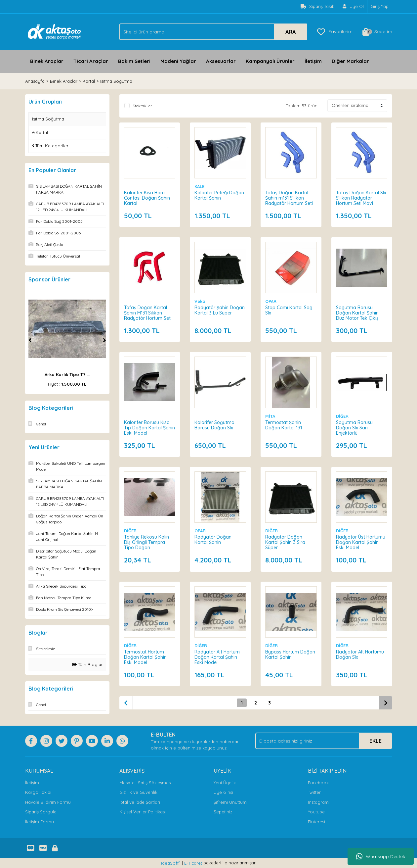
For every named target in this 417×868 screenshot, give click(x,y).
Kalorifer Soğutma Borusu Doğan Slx (215, 425)
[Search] (213, 32)
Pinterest (317, 822)
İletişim (313, 61)
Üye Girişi (223, 792)
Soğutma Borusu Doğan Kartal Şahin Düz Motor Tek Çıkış (358, 313)
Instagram (318, 802)
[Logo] (54, 31)
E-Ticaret (193, 863)
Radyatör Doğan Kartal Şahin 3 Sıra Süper (286, 542)
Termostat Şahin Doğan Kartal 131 (284, 425)
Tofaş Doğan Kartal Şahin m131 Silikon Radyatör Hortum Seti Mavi (289, 200)
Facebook (318, 783)
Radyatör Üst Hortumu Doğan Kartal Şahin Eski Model (361, 542)
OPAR (271, 301)
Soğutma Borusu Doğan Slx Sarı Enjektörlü (355, 427)
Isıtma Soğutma (116, 81)
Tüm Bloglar (88, 664)
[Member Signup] (353, 7)
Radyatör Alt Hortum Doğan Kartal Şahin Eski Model (217, 657)
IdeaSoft (171, 863)
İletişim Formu (40, 822)
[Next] (104, 340)
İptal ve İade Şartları (140, 802)
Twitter (314, 792)
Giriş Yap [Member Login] (380, 6)
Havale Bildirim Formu (48, 802)
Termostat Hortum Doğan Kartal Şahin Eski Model (146, 657)
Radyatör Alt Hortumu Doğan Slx (360, 654)
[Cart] (377, 32)
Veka (200, 301)
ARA (291, 32)
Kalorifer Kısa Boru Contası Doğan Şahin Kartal (147, 198)
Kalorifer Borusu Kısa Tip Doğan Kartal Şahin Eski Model (147, 427)
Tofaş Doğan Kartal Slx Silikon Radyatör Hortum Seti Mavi (361, 198)
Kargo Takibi (38, 792)
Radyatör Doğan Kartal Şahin (213, 540)
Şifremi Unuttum (230, 802)
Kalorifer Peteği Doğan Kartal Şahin (220, 195)
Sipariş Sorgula (41, 812)
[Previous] (30, 340)
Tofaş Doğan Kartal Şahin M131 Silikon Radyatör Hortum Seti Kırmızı (148, 315)
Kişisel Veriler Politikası (143, 812)
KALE (200, 186)
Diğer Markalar (350, 61)
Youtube (316, 812)
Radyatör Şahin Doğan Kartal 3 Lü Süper (220, 310)
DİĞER (343, 416)
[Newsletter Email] (324, 741)
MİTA (271, 416)
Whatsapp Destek (381, 856)
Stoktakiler (142, 106)
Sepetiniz (223, 812)
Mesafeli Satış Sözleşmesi (146, 783)
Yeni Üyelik (225, 783)
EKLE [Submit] (375, 741)
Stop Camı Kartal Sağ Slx (289, 310)
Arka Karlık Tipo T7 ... (67, 374)
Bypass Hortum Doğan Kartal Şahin (291, 654)
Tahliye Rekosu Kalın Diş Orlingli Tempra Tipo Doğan (147, 542)
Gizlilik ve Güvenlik (138, 792)
